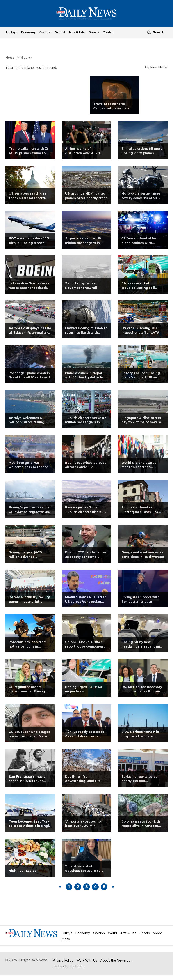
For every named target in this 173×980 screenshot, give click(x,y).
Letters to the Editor (69, 966)
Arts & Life (77, 32)
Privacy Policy (63, 961)
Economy (28, 32)
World (60, 32)
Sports (94, 32)
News (10, 58)
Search (27, 58)
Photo (107, 32)
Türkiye (11, 32)
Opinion (45, 32)
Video (158, 933)
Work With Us (87, 961)
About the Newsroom (117, 961)
